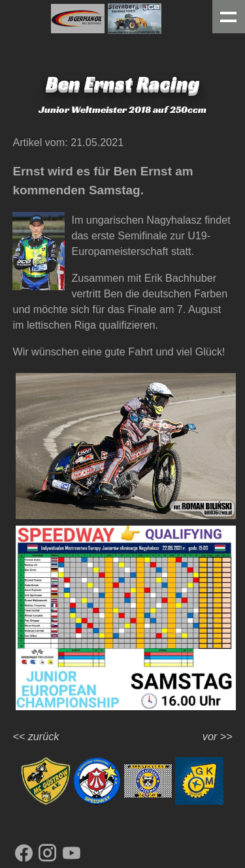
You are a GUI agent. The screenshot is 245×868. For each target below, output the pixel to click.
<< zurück (36, 736)
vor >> (218, 736)
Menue (229, 17)
